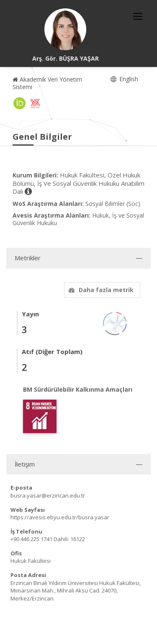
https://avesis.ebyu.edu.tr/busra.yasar (60, 517)
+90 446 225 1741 (31, 539)
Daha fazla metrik (100, 290)
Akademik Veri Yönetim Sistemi (47, 83)
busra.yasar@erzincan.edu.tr (48, 495)
